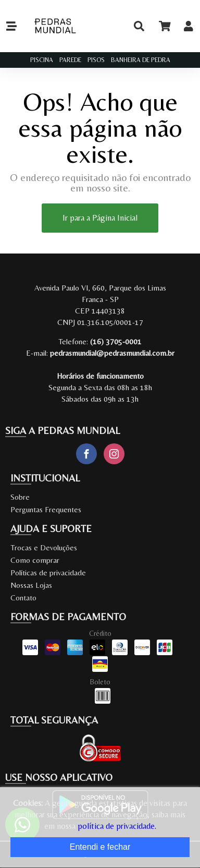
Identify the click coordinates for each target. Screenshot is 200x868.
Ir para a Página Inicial (100, 218)
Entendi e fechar (100, 847)
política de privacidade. (117, 826)
